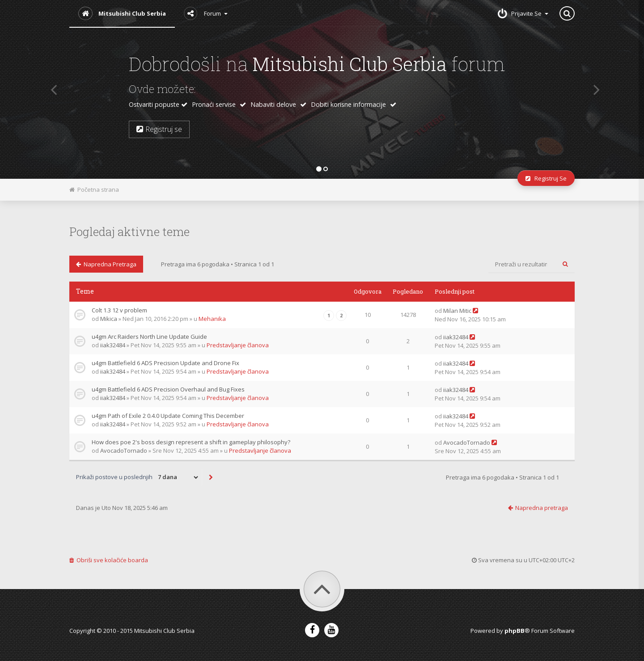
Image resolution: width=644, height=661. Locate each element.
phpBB (515, 631)
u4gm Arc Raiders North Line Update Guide (149, 337)
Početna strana (94, 189)
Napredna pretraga (106, 264)
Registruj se (546, 178)
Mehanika (212, 319)
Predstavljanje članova (238, 345)
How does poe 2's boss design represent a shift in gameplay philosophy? (191, 442)
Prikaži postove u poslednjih (138, 477)
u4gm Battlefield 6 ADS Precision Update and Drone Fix (165, 363)
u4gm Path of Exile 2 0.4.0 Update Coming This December (168, 416)
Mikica (109, 319)
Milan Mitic (457, 311)
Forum (206, 13)
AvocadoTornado (124, 450)
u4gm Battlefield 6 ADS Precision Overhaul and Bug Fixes (168, 389)
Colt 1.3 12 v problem (119, 310)
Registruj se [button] (159, 129)
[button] (51, 89)
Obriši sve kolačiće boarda (109, 560)
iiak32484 (113, 345)
